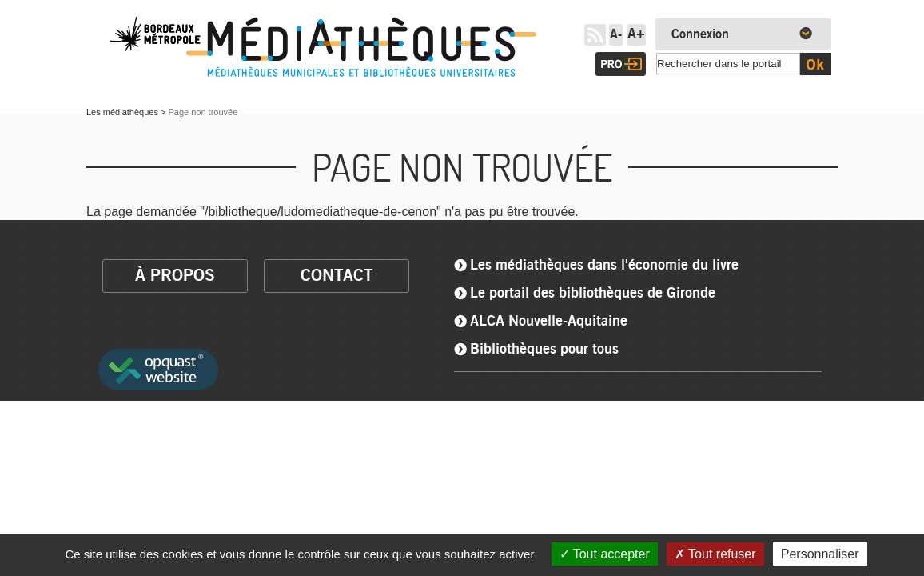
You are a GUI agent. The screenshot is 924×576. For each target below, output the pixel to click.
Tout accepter (605, 554)
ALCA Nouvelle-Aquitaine (549, 322)
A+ (636, 34)
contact (337, 276)
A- (616, 34)
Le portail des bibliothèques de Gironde (593, 294)
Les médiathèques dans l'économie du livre (604, 266)
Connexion (700, 34)
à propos (175, 276)
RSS (595, 35)
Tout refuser (715, 554)
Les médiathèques (122, 112)
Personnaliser (820, 554)
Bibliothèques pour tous (544, 350)
